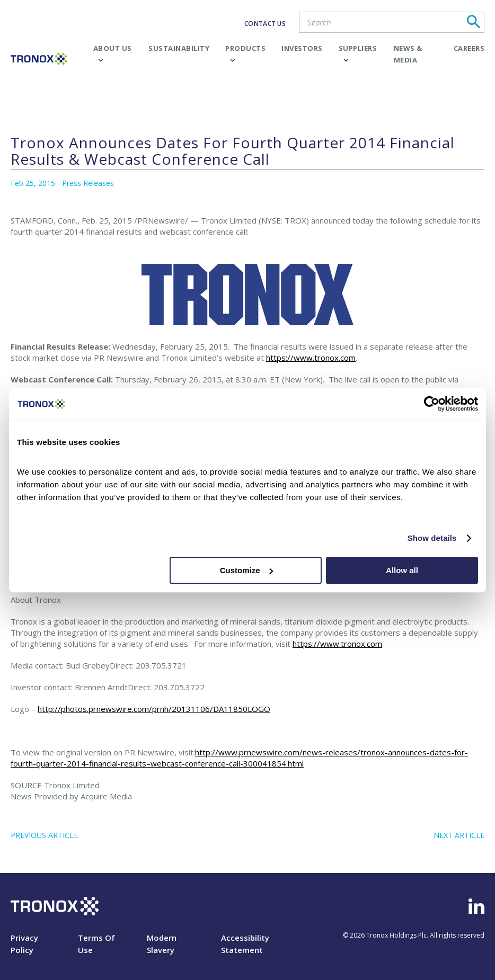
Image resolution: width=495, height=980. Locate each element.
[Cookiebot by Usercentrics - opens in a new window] (432, 404)
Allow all (402, 570)
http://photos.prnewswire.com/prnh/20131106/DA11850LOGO (154, 709)
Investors (302, 48)
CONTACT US (265, 24)
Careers (469, 48)
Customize (246, 570)
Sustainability (179, 48)
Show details (432, 538)
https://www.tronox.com (311, 358)
